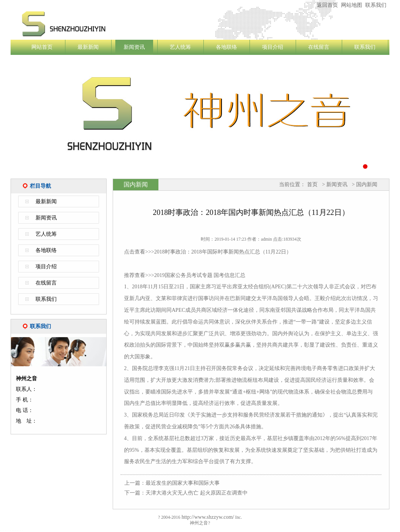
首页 (312, 184)
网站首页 (42, 47)
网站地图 (352, 5)
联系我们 (376, 5)
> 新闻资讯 (334, 184)
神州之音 (109, 24)
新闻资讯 (134, 47)
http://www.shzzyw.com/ (207, 517)
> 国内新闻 (364, 184)
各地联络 (226, 47)
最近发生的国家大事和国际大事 (183, 483)
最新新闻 (88, 47)
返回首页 (327, 5)
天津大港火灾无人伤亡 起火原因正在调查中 (197, 493)
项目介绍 (273, 47)
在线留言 (319, 47)
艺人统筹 (180, 47)
